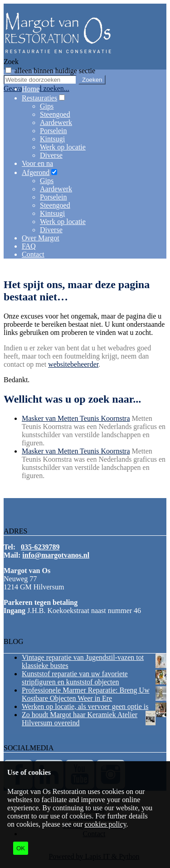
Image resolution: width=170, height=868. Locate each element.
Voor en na (37, 163)
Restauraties (39, 98)
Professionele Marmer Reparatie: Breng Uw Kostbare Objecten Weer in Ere (86, 694)
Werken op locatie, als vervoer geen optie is (85, 706)
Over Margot (41, 238)
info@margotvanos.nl (56, 555)
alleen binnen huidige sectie (55, 71)
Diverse (51, 155)
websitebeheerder (73, 364)
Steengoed (55, 114)
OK (21, 848)
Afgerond (36, 172)
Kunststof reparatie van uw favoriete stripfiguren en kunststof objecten (75, 678)
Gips (47, 106)
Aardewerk (56, 122)
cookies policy (106, 824)
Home (31, 89)
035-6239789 (40, 547)
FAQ (29, 246)
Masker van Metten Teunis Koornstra (76, 418)
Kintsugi (52, 139)
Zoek (11, 62)
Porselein (53, 131)
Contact (33, 254)
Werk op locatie (63, 147)
